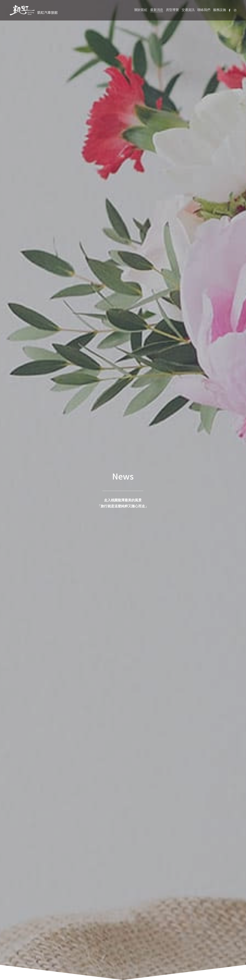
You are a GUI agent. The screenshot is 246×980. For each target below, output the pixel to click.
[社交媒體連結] (230, 10)
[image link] (22, 10)
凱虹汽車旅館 (47, 12)
